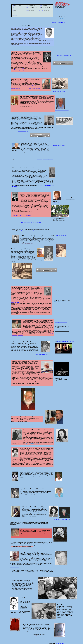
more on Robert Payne (23, 131)
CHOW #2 (14, 8)
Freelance (13, 13)
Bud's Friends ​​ (14, 15)
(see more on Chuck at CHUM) (27, 243)
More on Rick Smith (16, 88)
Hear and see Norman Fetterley (59, 146)
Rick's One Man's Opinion (34, 88)
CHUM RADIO (60, 643)
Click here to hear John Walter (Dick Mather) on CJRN (31, 223)
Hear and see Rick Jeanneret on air (62, 110)
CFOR (13, 5)
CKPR (28, 8)
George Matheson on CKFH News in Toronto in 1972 (61, 380)
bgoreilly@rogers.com (61, 18)
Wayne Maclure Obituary (61, 326)
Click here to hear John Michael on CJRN (64, 56)
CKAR (28, 5)
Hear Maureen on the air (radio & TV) (62, 519)
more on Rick (29, 106)
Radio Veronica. (15, 70)
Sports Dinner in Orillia (59, 302)
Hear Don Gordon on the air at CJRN (42, 355)
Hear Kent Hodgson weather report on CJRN (45, 159)
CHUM (13, 10)
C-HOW (40, 5)
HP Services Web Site (15, 567)
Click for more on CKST (17, 215)
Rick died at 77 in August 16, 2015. (30, 86)
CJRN (40, 8)
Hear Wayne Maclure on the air (61, 322)
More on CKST (29, 215)
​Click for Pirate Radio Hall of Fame (19, 71)
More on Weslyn (56, 203)
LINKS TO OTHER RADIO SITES (59, 22)
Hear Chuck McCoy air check (61, 236)
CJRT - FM (41, 10)
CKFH (28, 10)
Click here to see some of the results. (30, 231)
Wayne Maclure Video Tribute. (62, 331)
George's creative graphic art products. (32, 384)
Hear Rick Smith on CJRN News (59, 91)
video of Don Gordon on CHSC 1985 (66, 341)
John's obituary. (21, 68)
